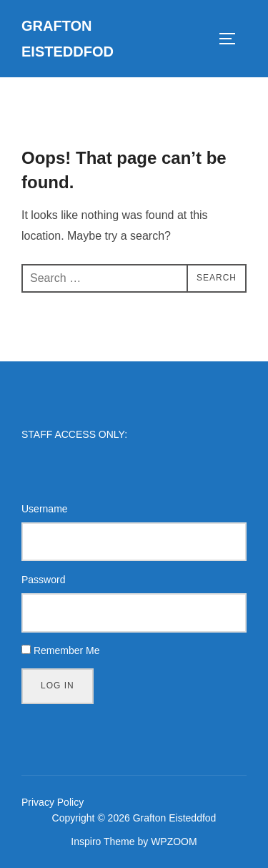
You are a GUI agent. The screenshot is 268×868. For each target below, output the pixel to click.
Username (45, 509)
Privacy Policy (53, 802)
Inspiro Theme (103, 842)
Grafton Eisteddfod (68, 39)
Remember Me (67, 650)
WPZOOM (174, 842)
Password (43, 580)
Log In (58, 686)
